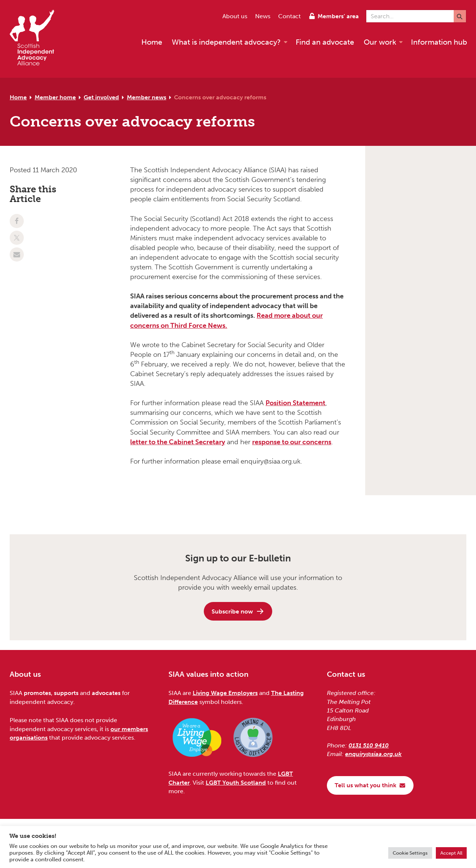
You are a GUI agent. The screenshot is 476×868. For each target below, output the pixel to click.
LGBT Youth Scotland (236, 783)
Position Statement (295, 403)
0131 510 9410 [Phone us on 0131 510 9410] (369, 745)
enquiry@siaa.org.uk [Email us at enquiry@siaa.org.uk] (373, 754)
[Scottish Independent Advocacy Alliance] (36, 39)
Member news (147, 97)
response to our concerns (292, 442)
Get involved (101, 97)
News (263, 16)
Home (18, 97)
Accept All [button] (451, 853)
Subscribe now (238, 611)
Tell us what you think (370, 785)
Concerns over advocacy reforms (220, 97)
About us (235, 16)
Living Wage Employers (225, 693)
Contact (290, 16)
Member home (55, 97)
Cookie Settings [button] (410, 853)
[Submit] (460, 16)
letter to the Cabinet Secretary (178, 442)
